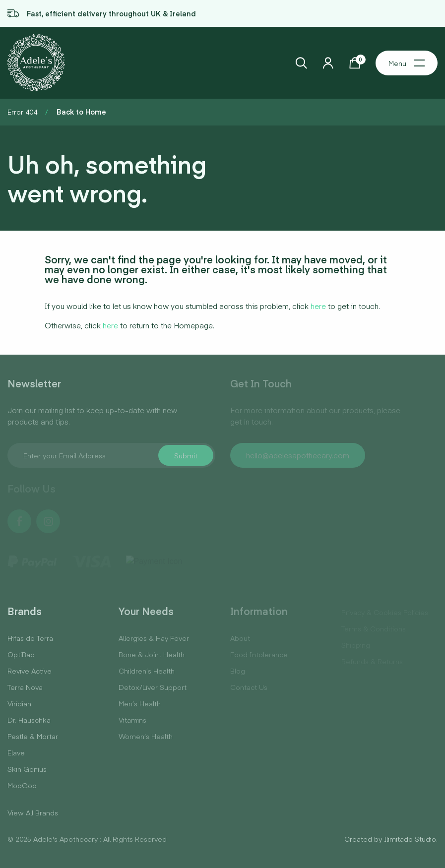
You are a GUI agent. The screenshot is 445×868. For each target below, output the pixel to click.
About (240, 638)
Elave (16, 752)
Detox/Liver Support (153, 687)
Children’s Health (147, 671)
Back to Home (81, 112)
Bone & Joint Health (152, 654)
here (318, 306)
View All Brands (33, 812)
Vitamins (132, 720)
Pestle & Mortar (33, 736)
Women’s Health (146, 736)
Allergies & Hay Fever (154, 638)
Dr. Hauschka (29, 720)
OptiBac (21, 654)
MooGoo (22, 785)
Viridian (19, 703)
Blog (238, 671)
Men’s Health (140, 703)
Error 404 (22, 112)
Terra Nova (25, 687)
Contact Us (249, 687)
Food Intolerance (259, 654)
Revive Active (30, 671)
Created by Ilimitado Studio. (391, 839)
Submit (186, 455)
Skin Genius (27, 769)
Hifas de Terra (30, 638)
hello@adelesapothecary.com (298, 455)
